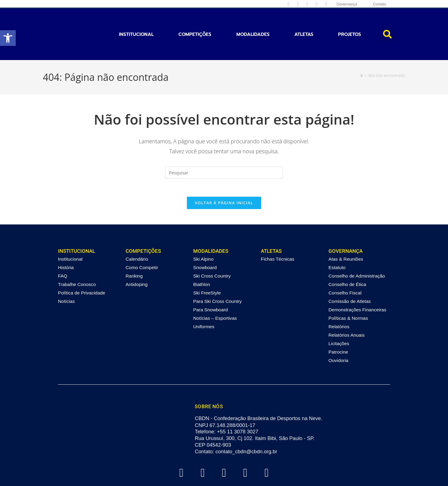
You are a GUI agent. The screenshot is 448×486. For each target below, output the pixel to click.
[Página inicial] (362, 48)
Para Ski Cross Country (218, 274)
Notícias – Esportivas (215, 291)
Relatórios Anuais (347, 308)
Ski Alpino (203, 232)
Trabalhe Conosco (77, 257)
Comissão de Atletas (350, 274)
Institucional (136, 21)
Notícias (66, 274)
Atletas (304, 21)
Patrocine (338, 325)
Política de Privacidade (82, 266)
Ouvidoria (338, 334)
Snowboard (205, 241)
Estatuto (337, 241)
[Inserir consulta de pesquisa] (224, 145)
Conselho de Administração (357, 249)
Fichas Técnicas (278, 232)
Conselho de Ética (347, 257)
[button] (8, 38)
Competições (195, 21)
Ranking (134, 249)
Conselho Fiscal (345, 266)
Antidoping (137, 257)
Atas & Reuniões (346, 232)
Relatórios (339, 300)
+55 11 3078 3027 (238, 405)
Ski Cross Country (212, 249)
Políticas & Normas (348, 291)
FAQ (63, 249)
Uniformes (204, 300)
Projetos (350, 21)
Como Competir (142, 241)
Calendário (137, 232)
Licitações (339, 317)
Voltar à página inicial (224, 176)
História (66, 241)
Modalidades (253, 21)
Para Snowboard (211, 283)
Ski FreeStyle (207, 266)
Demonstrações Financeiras (357, 283)
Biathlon (202, 257)
